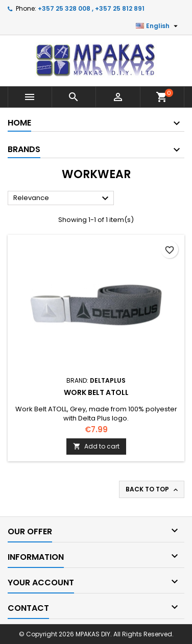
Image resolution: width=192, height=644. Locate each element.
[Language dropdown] (158, 26)
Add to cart (96, 446)
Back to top (153, 489)
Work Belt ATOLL (96, 392)
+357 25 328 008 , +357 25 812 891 (91, 8)
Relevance (62, 199)
